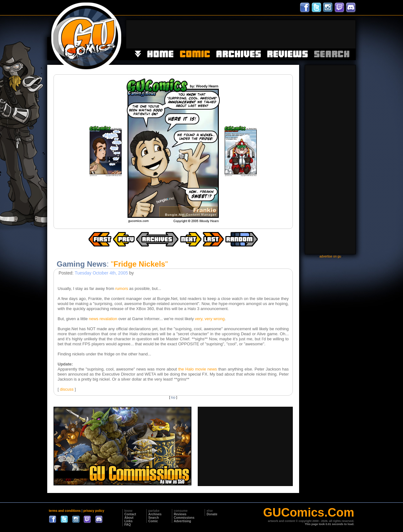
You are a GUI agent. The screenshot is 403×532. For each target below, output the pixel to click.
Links (128, 521)
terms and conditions (65, 511)
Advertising (182, 521)
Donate (212, 514)
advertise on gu (330, 256)
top (173, 397)
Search (153, 518)
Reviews (180, 514)
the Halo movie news (198, 369)
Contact (130, 514)
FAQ (128, 525)
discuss (67, 389)
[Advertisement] (241, 34)
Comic (153, 521)
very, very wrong (210, 319)
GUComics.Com (309, 512)
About (129, 518)
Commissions (184, 518)
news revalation (103, 319)
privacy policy (94, 511)
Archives (155, 514)
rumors (122, 289)
